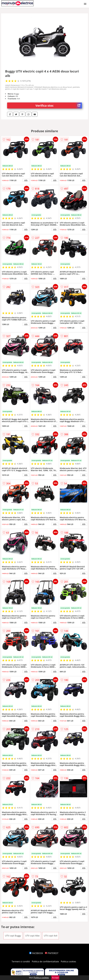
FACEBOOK (36, 953)
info (26, 180)
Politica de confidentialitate (45, 962)
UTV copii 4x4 (51, 936)
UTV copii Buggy (13, 936)
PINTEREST (52, 953)
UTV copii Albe (32, 936)
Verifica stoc (59, 105)
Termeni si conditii (21, 962)
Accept (55, 978)
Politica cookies (68, 962)
